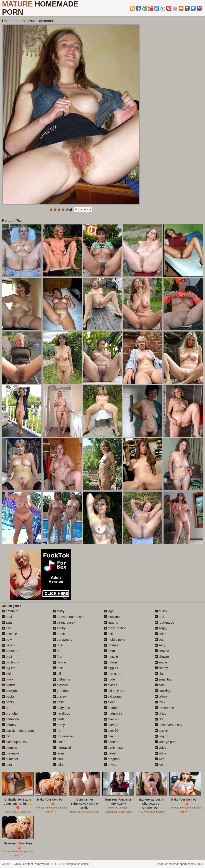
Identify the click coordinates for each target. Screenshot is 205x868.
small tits (163, 679)
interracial (62, 748)
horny (59, 725)
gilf (57, 674)
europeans (63, 640)
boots (8, 702)
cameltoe (10, 719)
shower (162, 657)
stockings (163, 691)
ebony (59, 628)
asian (8, 623)
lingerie (111, 623)
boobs (8, 696)
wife (160, 759)
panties (111, 742)
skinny (161, 668)
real (159, 617)
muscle (111, 657)
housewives (63, 736)
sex (159, 640)
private (111, 765)
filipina (60, 662)
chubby (9, 725)
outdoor (111, 708)
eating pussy (64, 623)
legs (109, 611)
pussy (161, 611)
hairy (58, 702)
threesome (164, 708)
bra (6, 708)
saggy (161, 628)
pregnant (112, 759)
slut (159, 674)
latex (58, 759)
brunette (10, 714)
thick (160, 702)
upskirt (162, 731)
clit (6, 736)
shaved (162, 651)
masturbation (115, 628)
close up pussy (15, 742)
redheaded (164, 623)
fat (57, 651)
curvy (59, 611)
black (8, 679)
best (7, 657)
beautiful (10, 651)
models (111, 645)
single (161, 662)
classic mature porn (18, 731)
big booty (10, 662)
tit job (161, 714)
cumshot (10, 759)
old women (114, 696)
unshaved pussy (168, 725)
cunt (7, 765)
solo (160, 685)
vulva (161, 748)
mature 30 (113, 714)
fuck (58, 668)
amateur (10, 611)
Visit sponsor (83, 209)
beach (8, 645)
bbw (7, 640)
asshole (10, 634)
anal (7, 617)
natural (111, 662)
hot (57, 731)
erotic (59, 634)
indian (59, 742)
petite (110, 753)
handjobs (61, 714)
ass (6, 628)
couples (10, 748)
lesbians (112, 617)
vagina (162, 736)
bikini (8, 674)
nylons (111, 685)
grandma (61, 691)
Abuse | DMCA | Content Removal (23, 864)
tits (159, 719)
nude (110, 679)
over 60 (111, 731)
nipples (111, 668)
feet (58, 657)
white (161, 753)
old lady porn (115, 691)
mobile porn (114, 640)
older (110, 702)
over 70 (111, 736)
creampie (11, 753)
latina (59, 765)
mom (110, 651)
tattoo (161, 696)
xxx (159, 765)
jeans (59, 753)
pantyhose (113, 748)
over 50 (111, 725)
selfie (161, 634)
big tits (9, 668)
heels (59, 719)
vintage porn (166, 742)
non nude (113, 674)
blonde (9, 685)
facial (59, 645)
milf (108, 634)
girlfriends (62, 679)
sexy (160, 645)
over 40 (111, 719)
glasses (60, 685)
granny (60, 696)
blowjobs (10, 691)
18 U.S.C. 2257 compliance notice (67, 864)
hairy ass (61, 708)
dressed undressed (69, 617)
